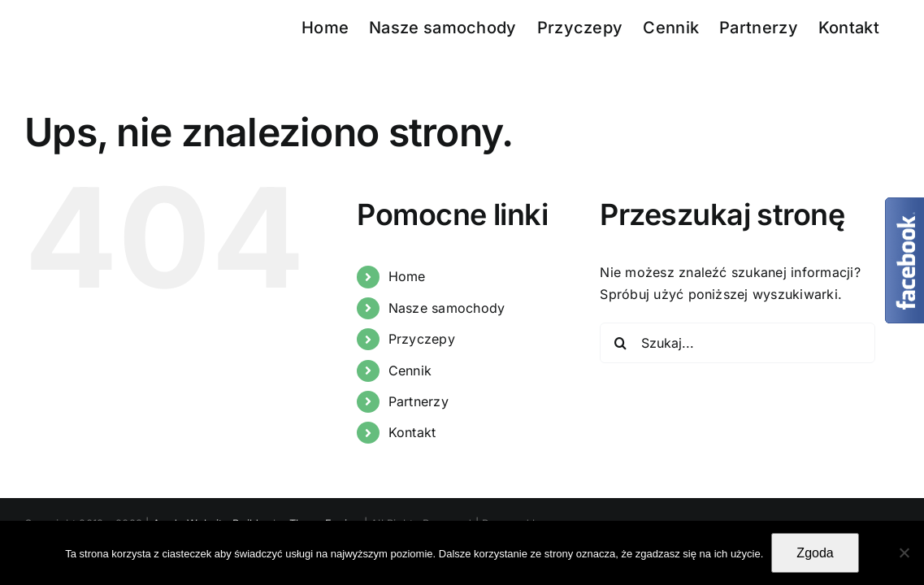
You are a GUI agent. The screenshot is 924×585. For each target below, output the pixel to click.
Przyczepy (422, 339)
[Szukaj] (620, 343)
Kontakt (412, 432)
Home (407, 276)
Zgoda (815, 553)
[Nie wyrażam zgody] (904, 552)
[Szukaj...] (737, 343)
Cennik (410, 370)
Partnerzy (419, 401)
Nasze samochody (447, 308)
